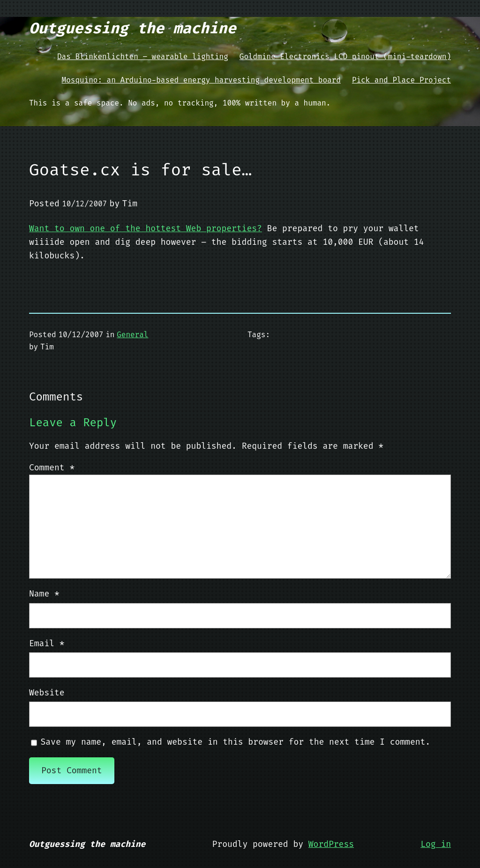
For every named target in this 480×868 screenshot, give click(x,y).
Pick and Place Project (401, 80)
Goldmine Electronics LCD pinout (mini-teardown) (345, 57)
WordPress (331, 844)
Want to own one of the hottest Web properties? (146, 228)
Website (47, 693)
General (132, 335)
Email (47, 643)
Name (44, 594)
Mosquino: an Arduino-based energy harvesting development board (201, 80)
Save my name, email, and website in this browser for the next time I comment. (236, 742)
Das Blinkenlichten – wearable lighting (143, 57)
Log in (436, 844)
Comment (52, 468)
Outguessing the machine (133, 28)
